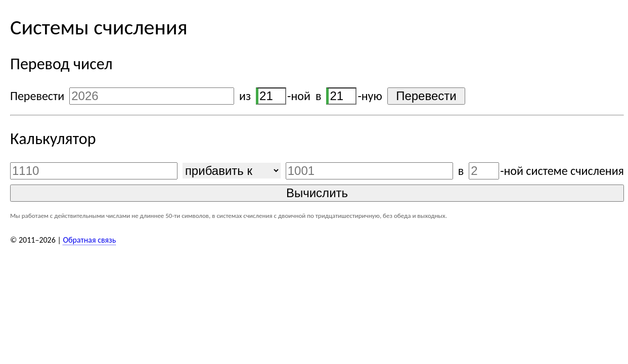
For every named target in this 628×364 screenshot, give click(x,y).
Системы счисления (99, 27)
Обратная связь (89, 240)
